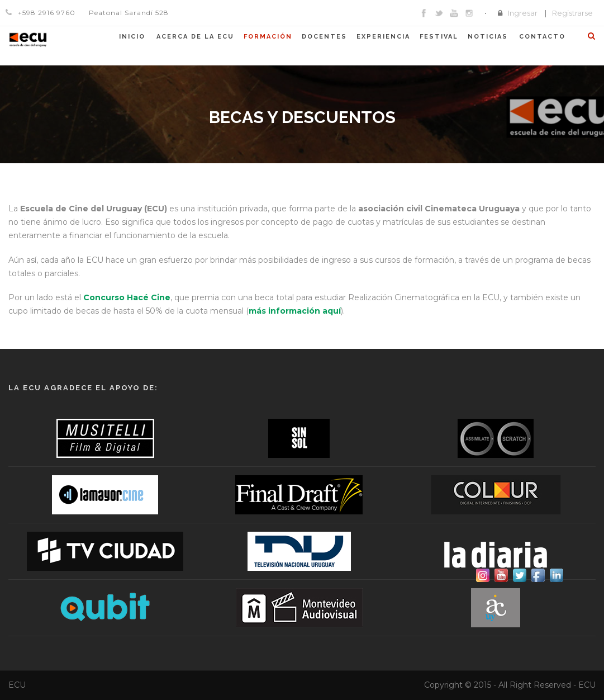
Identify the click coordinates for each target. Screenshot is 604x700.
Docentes (324, 37)
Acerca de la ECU (195, 37)
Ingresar (523, 13)
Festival (439, 37)
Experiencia (383, 37)
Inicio (132, 37)
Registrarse (572, 13)
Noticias (488, 37)
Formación (268, 37)
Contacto (542, 37)
